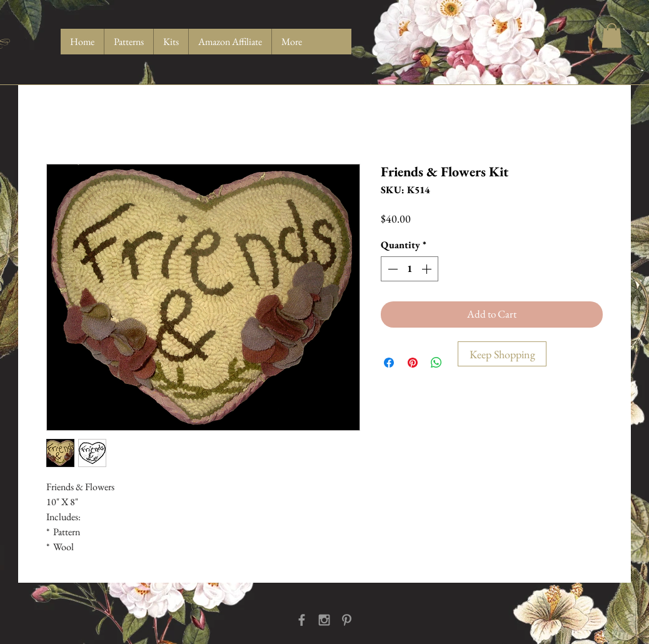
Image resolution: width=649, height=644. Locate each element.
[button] (612, 35)
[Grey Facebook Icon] (302, 620)
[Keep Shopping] (502, 354)
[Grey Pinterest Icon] (347, 620)
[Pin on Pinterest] (413, 363)
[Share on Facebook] (389, 363)
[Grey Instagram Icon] (324, 620)
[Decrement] (391, 269)
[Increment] (428, 269)
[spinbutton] (410, 269)
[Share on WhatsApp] (436, 363)
